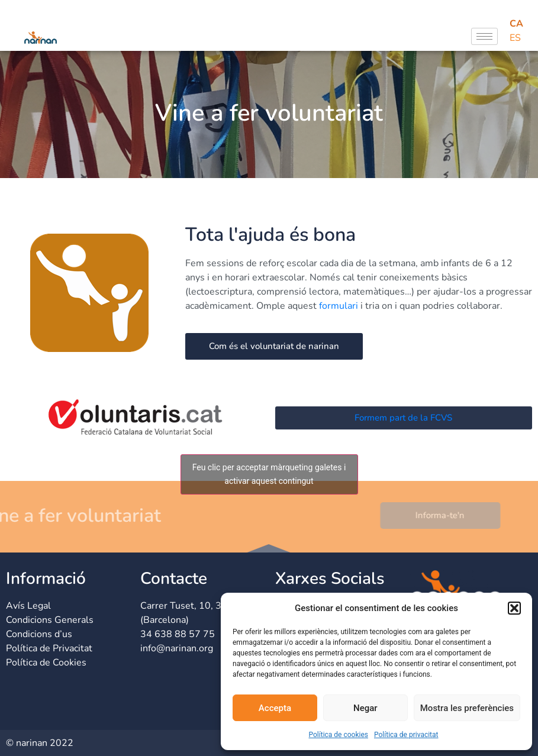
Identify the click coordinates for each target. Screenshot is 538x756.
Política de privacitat (406, 735)
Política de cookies (338, 735)
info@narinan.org (177, 648)
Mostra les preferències (467, 708)
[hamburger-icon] (484, 36)
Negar (365, 708)
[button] (514, 608)
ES (515, 38)
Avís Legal (28, 606)
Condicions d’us (39, 634)
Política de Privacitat (49, 648)
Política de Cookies (46, 663)
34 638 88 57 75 (178, 634)
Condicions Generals (50, 620)
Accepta (275, 708)
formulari (339, 306)
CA (516, 24)
